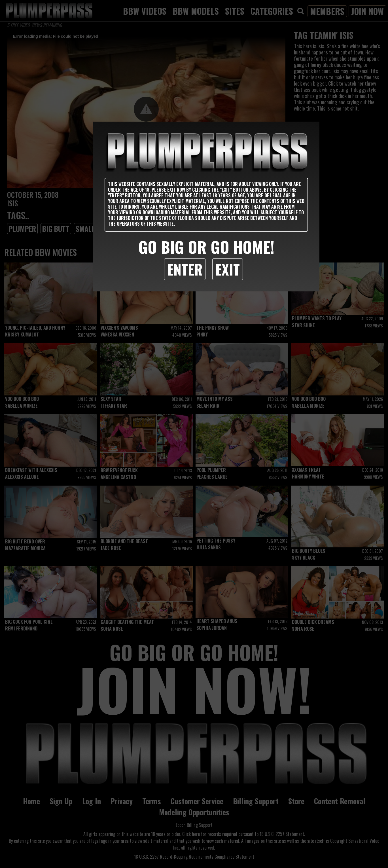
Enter (185, 269)
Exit (228, 269)
